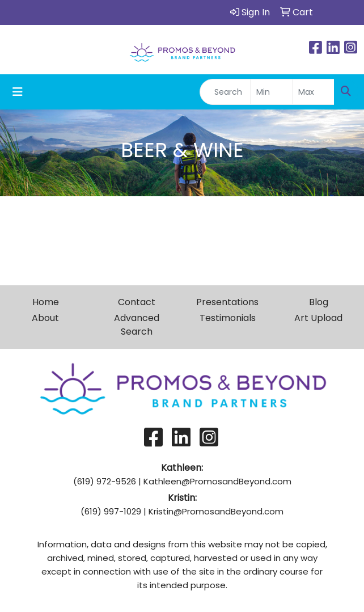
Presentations (227, 302)
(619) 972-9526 (105, 481)
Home (46, 302)
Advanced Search (137, 325)
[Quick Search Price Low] (271, 92)
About (45, 318)
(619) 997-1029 (111, 511)
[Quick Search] (225, 92)
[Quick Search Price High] (313, 92)
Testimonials (228, 318)
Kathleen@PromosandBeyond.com (217, 481)
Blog (319, 302)
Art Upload (318, 318)
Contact (137, 302)
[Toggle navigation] (18, 92)
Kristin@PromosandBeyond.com (216, 511)
